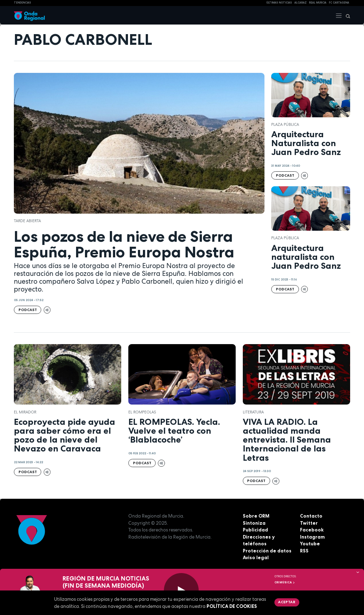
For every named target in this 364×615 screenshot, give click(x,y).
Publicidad (255, 530)
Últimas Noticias (279, 3)
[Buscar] (346, 15)
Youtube (310, 544)
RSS (304, 551)
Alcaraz (301, 3)
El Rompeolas (142, 412)
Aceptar (287, 602)
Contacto (311, 516)
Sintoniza (254, 523)
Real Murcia (318, 3)
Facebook (312, 530)
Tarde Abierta (27, 221)
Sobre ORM (256, 516)
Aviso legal (256, 557)
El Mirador (25, 412)
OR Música (285, 582)
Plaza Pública (285, 124)
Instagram (312, 537)
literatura (253, 412)
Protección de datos (267, 551)
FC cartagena (339, 3)
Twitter (309, 523)
